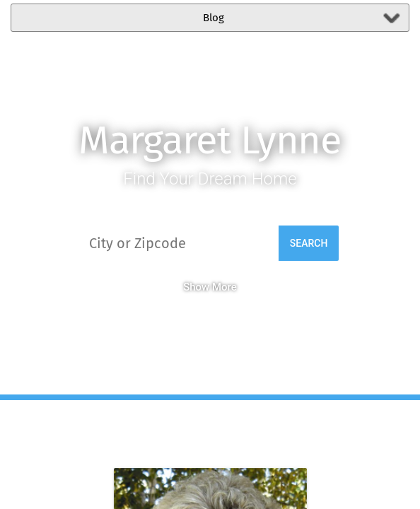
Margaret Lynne (210, 140)
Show (196, 287)
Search (309, 243)
